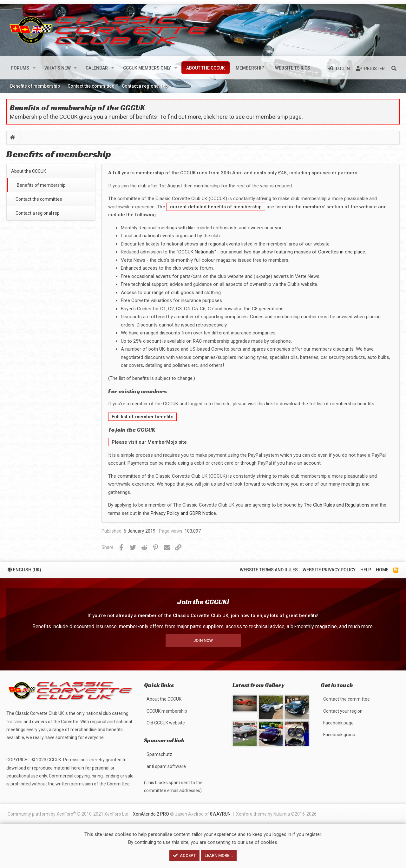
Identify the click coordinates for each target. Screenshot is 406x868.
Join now (203, 638)
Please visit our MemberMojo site (149, 442)
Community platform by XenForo (69, 814)
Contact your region (343, 711)
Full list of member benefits (142, 417)
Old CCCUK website (166, 723)
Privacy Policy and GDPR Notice (183, 513)
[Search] (394, 68)
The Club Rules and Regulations (337, 505)
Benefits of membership (35, 86)
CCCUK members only (147, 68)
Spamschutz (159, 754)
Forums (20, 68)
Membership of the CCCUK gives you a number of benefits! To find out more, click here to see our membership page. (156, 117)
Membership (250, 68)
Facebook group (339, 735)
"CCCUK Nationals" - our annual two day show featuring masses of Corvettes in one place (271, 252)
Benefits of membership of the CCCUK (77, 108)
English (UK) (24, 567)
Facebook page (338, 723)
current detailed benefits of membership (216, 207)
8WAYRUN (220, 814)
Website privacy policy (329, 567)
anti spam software (166, 766)
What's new (58, 68)
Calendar (97, 68)
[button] (34, 68)
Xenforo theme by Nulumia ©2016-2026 (276, 814)
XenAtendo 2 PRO (151, 814)
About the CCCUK (206, 68)
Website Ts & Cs (293, 68)
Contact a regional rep (145, 86)
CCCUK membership (167, 711)
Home (382, 567)
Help (366, 567)
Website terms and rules (269, 567)
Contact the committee (91, 86)
